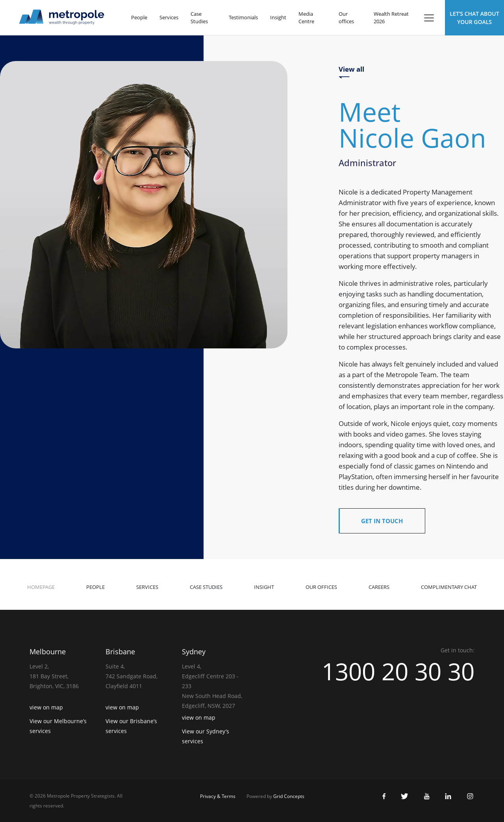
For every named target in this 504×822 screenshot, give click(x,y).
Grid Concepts (289, 796)
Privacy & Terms (218, 796)
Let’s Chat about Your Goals (474, 18)
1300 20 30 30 (398, 671)
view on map (46, 707)
